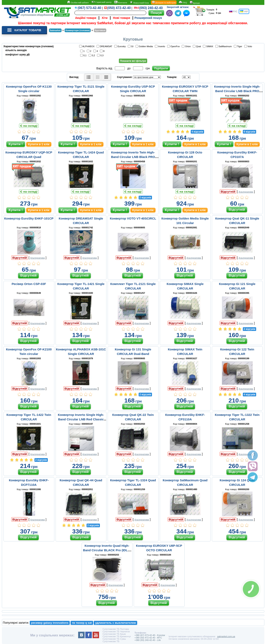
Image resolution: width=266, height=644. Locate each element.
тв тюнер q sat (82, 623)
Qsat (197, 46)
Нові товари (122, 18)
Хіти (105, 18)
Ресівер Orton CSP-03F (29, 284)
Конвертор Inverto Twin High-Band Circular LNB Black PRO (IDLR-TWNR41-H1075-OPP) (133, 157)
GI (131, 46)
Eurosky (121, 46)
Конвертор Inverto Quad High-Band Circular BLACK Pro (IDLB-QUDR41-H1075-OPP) (107, 550)
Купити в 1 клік (39, 144)
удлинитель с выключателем (115, 623)
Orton (187, 46)
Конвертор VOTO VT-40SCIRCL (133, 218)
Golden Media (145, 46)
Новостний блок (139, 2)
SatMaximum (224, 46)
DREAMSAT (105, 46)
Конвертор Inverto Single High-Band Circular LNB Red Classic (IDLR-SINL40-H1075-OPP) (81, 419)
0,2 (92, 55)
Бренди (195, 2)
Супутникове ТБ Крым (114, 634)
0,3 (101, 55)
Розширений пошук (148, 18)
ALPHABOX (87, 46)
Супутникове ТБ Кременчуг (117, 636)
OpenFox (174, 46)
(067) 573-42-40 (90, 8)
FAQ (183, 2)
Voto (249, 46)
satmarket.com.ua (226, 636)
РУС (233, 11)
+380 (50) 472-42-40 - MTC (148, 638)
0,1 (84, 55)
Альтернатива (246, 192)
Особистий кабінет (78, 2)
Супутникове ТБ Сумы (114, 639)
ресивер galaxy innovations (50, 623)
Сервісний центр (101, 2)
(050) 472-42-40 (119, 8)
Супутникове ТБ (111, 641)
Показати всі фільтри (133, 61)
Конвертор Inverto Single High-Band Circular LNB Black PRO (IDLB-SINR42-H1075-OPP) (237, 91)
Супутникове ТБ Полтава (116, 629)
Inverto (161, 46)
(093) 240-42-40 (151, 8)
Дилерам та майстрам (164, 2)
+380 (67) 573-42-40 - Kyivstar (150, 635)
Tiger (239, 46)
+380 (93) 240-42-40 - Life (148, 640)
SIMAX (209, 46)
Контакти (121, 2)
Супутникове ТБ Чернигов (116, 631)
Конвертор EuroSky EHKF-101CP (29, 218)
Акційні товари (86, 18)
